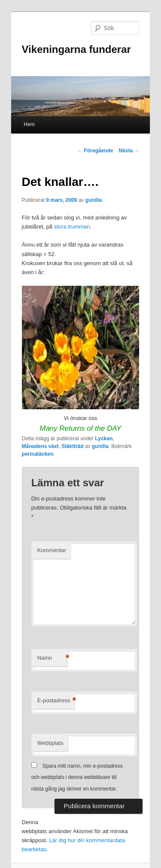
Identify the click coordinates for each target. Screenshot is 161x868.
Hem (29, 124)
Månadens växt (40, 446)
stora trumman (72, 227)
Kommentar (52, 550)
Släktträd (72, 446)
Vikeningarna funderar (76, 49)
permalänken (38, 454)
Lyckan (104, 439)
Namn (52, 658)
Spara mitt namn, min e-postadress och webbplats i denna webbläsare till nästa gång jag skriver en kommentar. (77, 777)
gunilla (94, 200)
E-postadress (56, 701)
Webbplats (50, 743)
